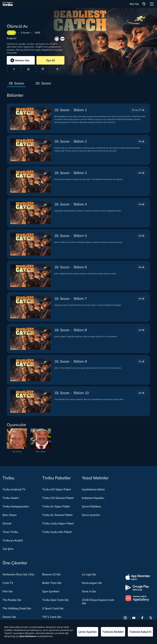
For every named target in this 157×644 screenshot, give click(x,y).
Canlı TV (8, 583)
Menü (152, 4)
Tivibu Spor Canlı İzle (55, 600)
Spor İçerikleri (51, 591)
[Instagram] (125, 618)
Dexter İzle (9, 617)
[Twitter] (151, 618)
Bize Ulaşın (10, 515)
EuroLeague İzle (92, 583)
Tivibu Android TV (14, 489)
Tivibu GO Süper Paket (57, 489)
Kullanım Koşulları (93, 498)
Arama (144, 4)
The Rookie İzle (12, 600)
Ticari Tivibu (10, 532)
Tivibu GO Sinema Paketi (58, 498)
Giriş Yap (134, 4)
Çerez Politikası (91, 506)
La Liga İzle (89, 574)
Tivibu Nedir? (11, 498)
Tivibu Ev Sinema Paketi (57, 515)
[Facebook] (142, 618)
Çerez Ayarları (91, 515)
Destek (7, 523)
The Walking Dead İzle (17, 608)
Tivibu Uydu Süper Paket (58, 523)
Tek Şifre (8, 549)
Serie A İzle (89, 591)
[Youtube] (134, 618)
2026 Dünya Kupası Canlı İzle (98, 602)
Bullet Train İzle (52, 583)
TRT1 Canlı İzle (52, 617)
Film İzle (8, 591)
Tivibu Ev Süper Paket (56, 506)
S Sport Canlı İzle (53, 608)
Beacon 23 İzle (51, 574)
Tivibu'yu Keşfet (13, 540)
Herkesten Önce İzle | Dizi (18, 574)
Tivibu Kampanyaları (16, 506)
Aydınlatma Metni (93, 489)
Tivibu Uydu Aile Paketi (57, 532)
